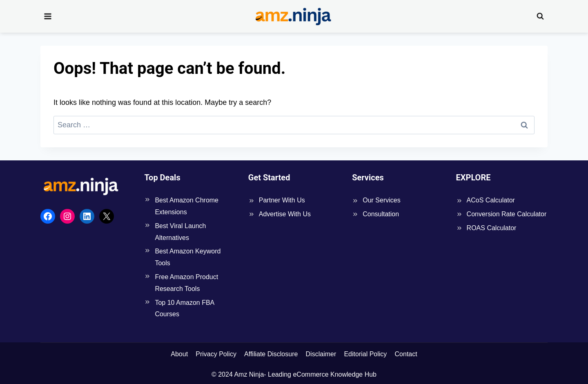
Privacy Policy (216, 354)
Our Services (381, 200)
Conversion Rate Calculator (507, 214)
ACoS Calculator (491, 200)
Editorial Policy (365, 354)
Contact (406, 354)
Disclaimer (321, 354)
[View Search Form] (540, 16)
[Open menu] (48, 16)
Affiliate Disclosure (271, 354)
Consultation (381, 214)
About (179, 354)
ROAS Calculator (492, 228)
